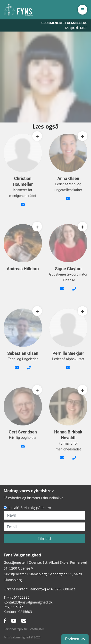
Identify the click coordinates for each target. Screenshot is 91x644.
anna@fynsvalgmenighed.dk (68, 201)
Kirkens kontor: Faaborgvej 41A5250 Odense (40, 589)
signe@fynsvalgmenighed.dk (62, 292)
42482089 (74, 292)
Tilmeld (44, 538)
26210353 (74, 461)
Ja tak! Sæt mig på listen (30, 508)
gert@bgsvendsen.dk (23, 449)
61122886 (22, 597)
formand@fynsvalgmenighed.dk (62, 461)
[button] (83, 10)
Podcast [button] (75, 639)
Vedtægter (37, 629)
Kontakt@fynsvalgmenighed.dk (28, 602)
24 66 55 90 (29, 370)
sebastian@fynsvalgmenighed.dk (17, 370)
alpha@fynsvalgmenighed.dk (68, 370)
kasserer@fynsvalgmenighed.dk (23, 207)
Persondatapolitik (16, 629)
